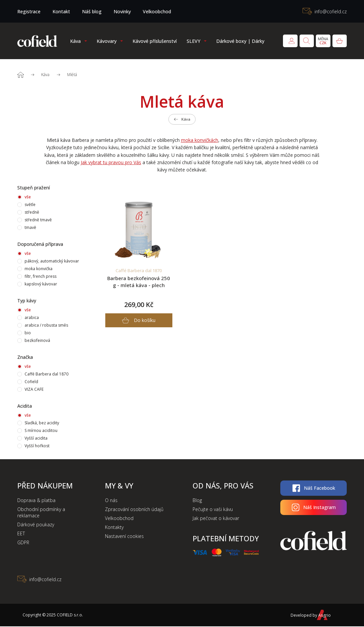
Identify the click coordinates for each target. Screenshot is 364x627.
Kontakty (114, 528)
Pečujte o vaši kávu (213, 510)
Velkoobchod (157, 11)
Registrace (29, 11)
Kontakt (61, 11)
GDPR (23, 543)
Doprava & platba (36, 501)
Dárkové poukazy (36, 525)
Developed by (309, 616)
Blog (197, 501)
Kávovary (107, 41)
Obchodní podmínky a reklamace (41, 513)
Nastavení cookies (124, 537)
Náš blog (92, 11)
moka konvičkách (200, 141)
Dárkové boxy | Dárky (240, 41)
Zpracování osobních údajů (134, 510)
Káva (75, 41)
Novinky (122, 11)
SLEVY (193, 41)
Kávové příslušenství (155, 41)
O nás (111, 501)
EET (21, 534)
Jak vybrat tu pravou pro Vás (111, 163)
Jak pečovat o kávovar (216, 519)
